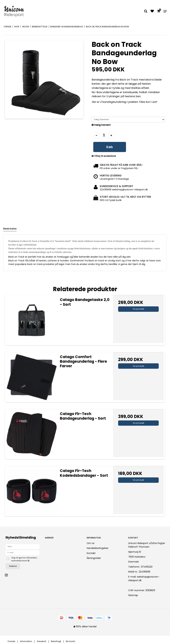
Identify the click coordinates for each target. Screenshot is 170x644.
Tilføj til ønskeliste (104, 156)
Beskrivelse (10, 229)
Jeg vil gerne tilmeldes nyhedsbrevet (25, 559)
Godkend (13, 566)
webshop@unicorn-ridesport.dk (144, 579)
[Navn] (22, 546)
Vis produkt (138, 309)
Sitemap (133, 595)
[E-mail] (22, 553)
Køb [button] (110, 147)
